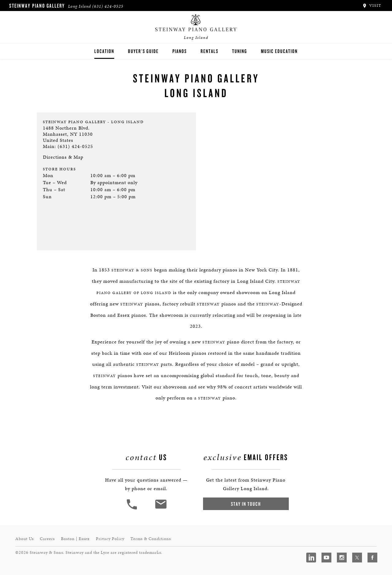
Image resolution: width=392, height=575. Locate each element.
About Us (24, 539)
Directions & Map (63, 157)
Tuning (240, 51)
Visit (372, 6)
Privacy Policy (110, 539)
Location (104, 51)
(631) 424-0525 (108, 6)
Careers (47, 539)
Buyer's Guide (143, 51)
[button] (133, 509)
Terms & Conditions (151, 539)
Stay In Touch (246, 504)
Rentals (209, 51)
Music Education (279, 51)
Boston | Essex (75, 539)
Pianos (180, 51)
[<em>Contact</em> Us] (161, 509)
